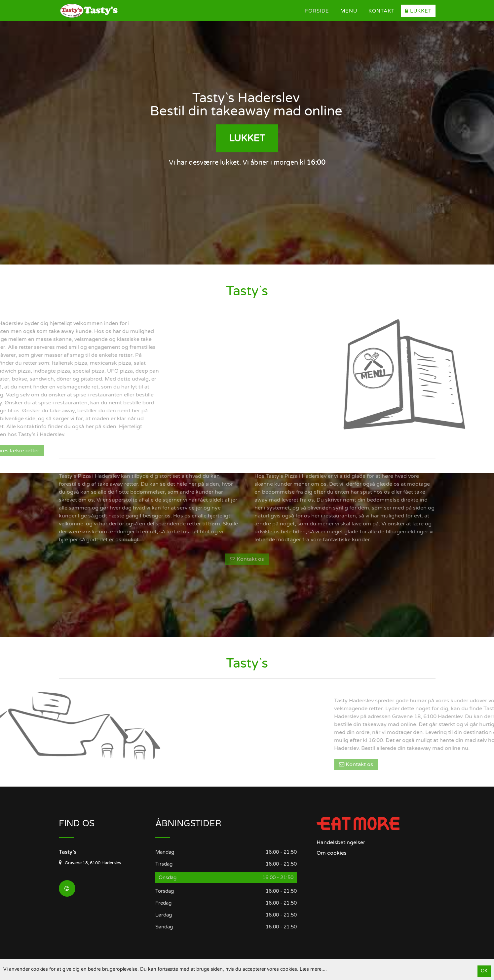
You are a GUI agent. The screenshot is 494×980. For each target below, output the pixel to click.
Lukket (418, 11)
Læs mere (311, 969)
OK (484, 971)
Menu (349, 11)
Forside (317, 11)
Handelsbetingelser (341, 842)
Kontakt (381, 11)
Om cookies (332, 853)
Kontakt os (247, 504)
